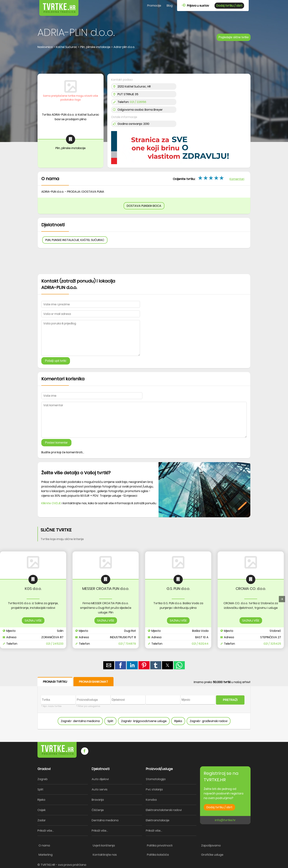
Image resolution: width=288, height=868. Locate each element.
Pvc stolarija (154, 789)
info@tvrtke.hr (225, 820)
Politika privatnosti (160, 845)
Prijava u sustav (195, 6)
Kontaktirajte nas (105, 855)
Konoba (151, 800)
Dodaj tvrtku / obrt (229, 6)
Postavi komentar (56, 443)
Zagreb (43, 779)
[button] (109, 665)
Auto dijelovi (100, 779)
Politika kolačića (158, 855)
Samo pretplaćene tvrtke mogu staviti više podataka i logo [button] (71, 98)
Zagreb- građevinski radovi (209, 721)
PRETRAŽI (230, 700)
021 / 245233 (55, 644)
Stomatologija (156, 779)
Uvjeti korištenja (104, 845)
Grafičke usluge (212, 855)
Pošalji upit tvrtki (56, 361)
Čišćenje (98, 810)
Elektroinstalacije (158, 820)
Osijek (42, 810)
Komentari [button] (237, 179)
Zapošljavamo (211, 845)
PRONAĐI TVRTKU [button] (55, 682)
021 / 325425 (272, 644)
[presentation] (282, 599)
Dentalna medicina (105, 820)
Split (110, 721)
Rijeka (178, 721)
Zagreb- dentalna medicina (80, 721)
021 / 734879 (127, 644)
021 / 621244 (200, 644)
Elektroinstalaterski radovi (164, 810)
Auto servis (100, 789)
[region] (144, 62)
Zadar (42, 820)
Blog (170, 6)
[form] (144, 703)
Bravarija (98, 800)
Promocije (154, 6)
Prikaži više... (46, 831)
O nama (44, 845)
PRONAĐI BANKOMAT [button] (93, 682)
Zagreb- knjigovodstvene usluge (144, 721)
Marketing (46, 855)
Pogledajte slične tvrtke (234, 37)
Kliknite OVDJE (51, 503)
